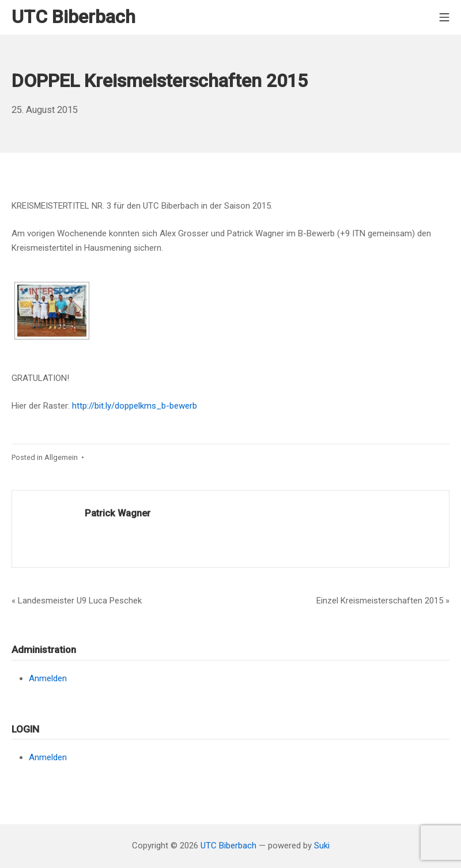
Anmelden (48, 678)
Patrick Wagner (118, 513)
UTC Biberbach (228, 846)
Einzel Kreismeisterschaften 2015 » (383, 601)
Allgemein (61, 457)
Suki (322, 846)
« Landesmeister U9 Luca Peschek (77, 601)
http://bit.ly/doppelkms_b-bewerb (135, 406)
